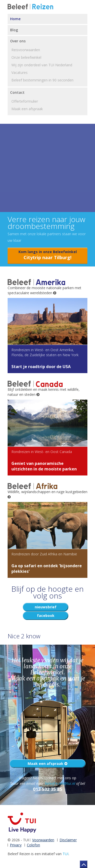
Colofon (33, 845)
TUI (65, 854)
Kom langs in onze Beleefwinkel (48, 255)
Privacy (16, 845)
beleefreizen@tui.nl (60, 783)
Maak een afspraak (48, 764)
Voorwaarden (43, 840)
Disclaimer (68, 840)
